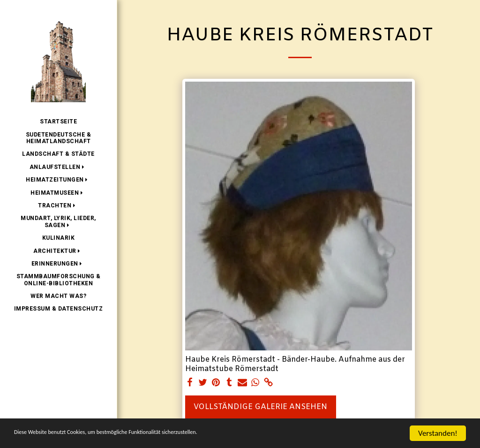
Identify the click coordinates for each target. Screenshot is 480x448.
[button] (59, 167)
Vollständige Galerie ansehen (260, 407)
